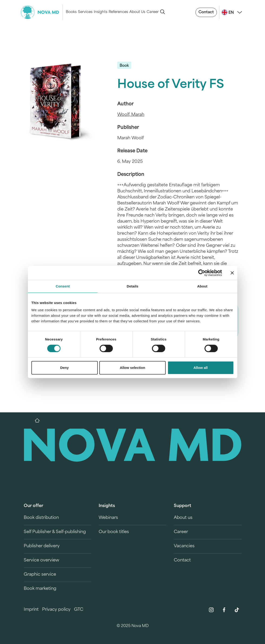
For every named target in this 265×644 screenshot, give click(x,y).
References (118, 12)
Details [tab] (133, 286)
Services (85, 12)
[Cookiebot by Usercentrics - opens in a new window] (202, 273)
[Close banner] (232, 273)
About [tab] (202, 286)
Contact (206, 12)
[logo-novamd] (42, 12)
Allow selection (132, 368)
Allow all (201, 368)
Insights (101, 12)
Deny (65, 368)
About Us (137, 12)
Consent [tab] (63, 286)
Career (153, 12)
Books (71, 12)
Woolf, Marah (131, 115)
